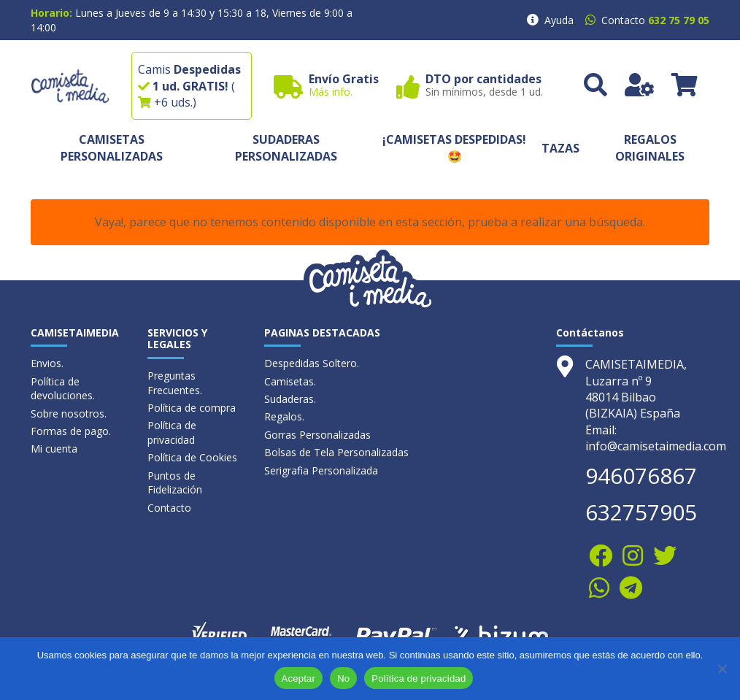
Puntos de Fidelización (175, 483)
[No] (722, 669)
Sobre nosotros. (69, 414)
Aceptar (299, 678)
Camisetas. (290, 381)
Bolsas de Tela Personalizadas (336, 452)
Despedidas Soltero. (312, 363)
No (343, 678)
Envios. (47, 363)
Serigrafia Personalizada (321, 470)
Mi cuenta (54, 449)
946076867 (641, 476)
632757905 (641, 512)
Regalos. (284, 416)
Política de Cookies (192, 457)
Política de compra (192, 408)
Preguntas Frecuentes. (175, 383)
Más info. (331, 92)
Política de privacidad (172, 432)
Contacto (169, 508)
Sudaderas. (290, 399)
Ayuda (559, 20)
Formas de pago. (71, 431)
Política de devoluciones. (63, 389)
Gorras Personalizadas (317, 435)
